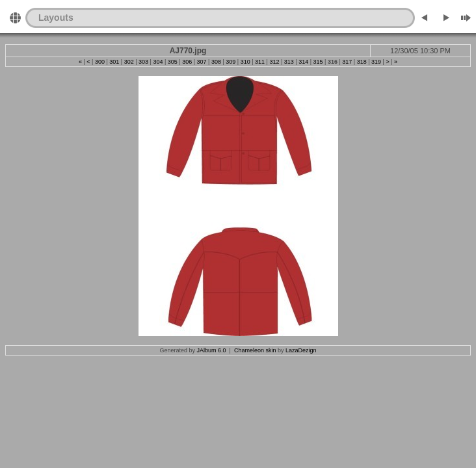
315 (318, 62)
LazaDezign (301, 350)
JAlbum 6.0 (212, 350)
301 (114, 62)
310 (245, 62)
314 (303, 62)
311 (260, 62)
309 (231, 62)
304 (158, 62)
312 (274, 62)
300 (100, 62)
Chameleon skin (255, 350)
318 (362, 62)
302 (129, 62)
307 (202, 62)
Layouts (56, 18)
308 (216, 62)
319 (376, 62)
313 (289, 62)
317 (347, 62)
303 (143, 62)
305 (173, 62)
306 (187, 62)
